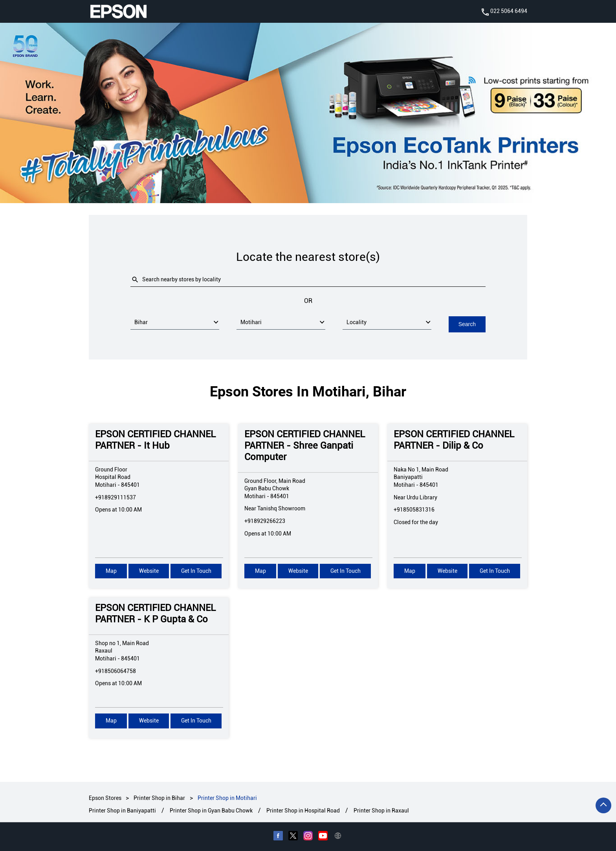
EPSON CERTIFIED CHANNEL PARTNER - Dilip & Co (454, 439)
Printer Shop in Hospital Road (303, 811)
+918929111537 (115, 497)
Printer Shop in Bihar (159, 798)
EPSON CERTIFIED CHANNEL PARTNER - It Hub (155, 439)
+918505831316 (414, 509)
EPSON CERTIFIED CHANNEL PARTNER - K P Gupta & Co (155, 613)
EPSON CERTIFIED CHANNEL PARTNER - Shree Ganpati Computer (305, 445)
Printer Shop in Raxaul (381, 811)
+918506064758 (115, 670)
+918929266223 (265, 520)
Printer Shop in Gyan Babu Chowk (211, 811)
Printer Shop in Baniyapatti (122, 811)
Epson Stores (106, 798)
